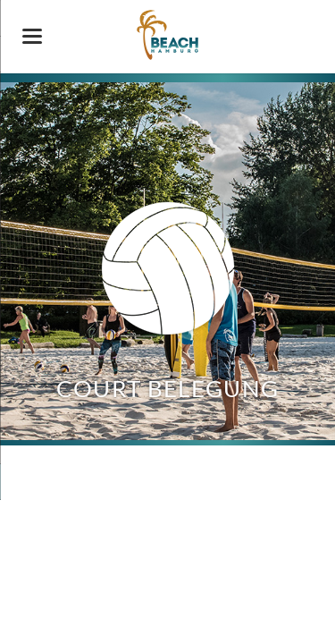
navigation (32, 36)
